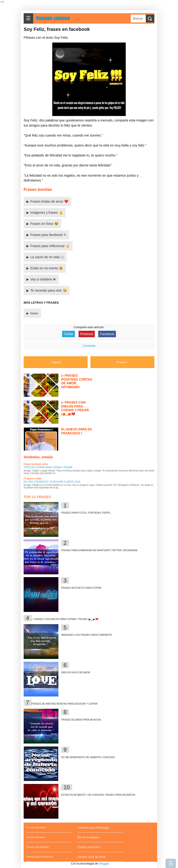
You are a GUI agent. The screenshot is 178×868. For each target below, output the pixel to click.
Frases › (122, 362)
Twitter (68, 334)
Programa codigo (33, 479)
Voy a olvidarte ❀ (43, 279)
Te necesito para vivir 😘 (49, 290)
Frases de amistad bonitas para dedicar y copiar (65, 704)
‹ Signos (56, 362)
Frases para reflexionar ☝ (50, 246)
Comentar (89, 346)
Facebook (107, 334)
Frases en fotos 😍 (44, 224)
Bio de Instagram (89, 837)
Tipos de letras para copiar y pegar (48, 467)
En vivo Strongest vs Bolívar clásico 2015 (52, 482)
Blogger (104, 863)
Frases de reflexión (38, 847)
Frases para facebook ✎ (48, 235)
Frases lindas (53, 18)
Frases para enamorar (40, 857)
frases (34, 313)
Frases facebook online (36, 464)
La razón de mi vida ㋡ (47, 257)
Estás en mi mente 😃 (47, 268)
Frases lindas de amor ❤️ (49, 201)
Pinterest (87, 334)
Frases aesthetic (36, 827)
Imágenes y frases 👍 (47, 213)
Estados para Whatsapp (93, 828)
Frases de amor (36, 837)
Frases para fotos (89, 847)
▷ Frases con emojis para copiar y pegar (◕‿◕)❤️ (65, 619)
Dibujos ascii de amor (92, 857)
